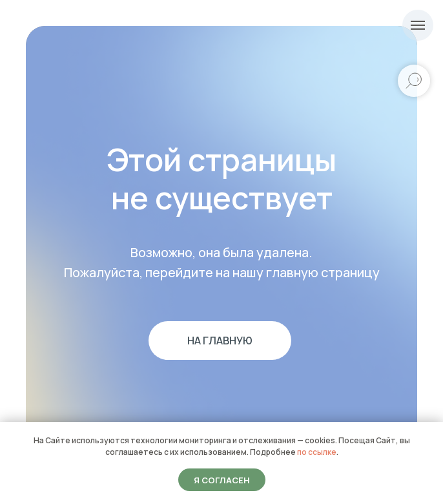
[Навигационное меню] (418, 25)
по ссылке (317, 452)
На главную (220, 341)
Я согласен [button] (222, 480)
